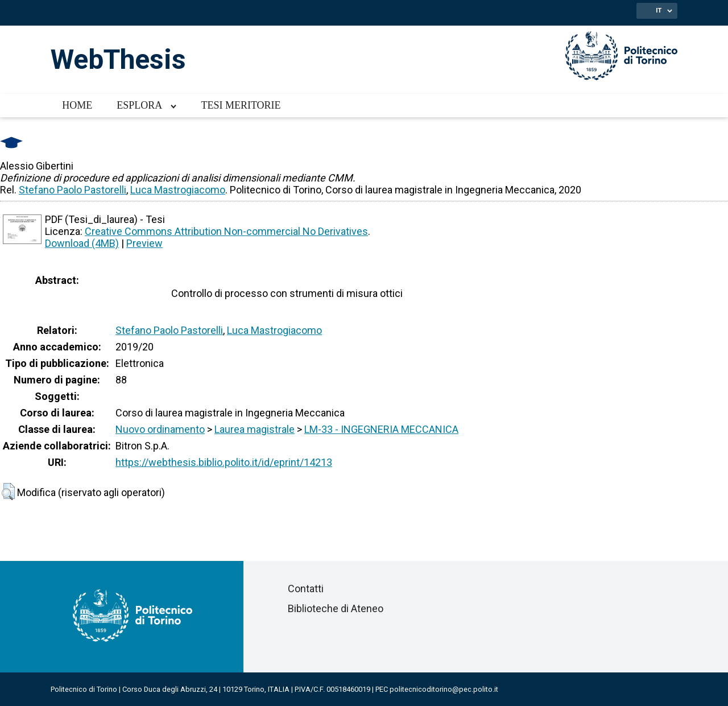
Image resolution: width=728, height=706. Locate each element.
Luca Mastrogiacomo (178, 190)
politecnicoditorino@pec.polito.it (444, 689)
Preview (144, 243)
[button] (8, 492)
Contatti (306, 589)
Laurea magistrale (255, 429)
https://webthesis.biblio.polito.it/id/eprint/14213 (224, 462)
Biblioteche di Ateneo (336, 608)
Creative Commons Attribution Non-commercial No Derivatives (226, 231)
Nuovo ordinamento (160, 429)
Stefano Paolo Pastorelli (73, 190)
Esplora (139, 105)
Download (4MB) (82, 243)
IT (659, 10)
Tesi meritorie (241, 105)
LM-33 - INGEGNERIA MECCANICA (381, 429)
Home (77, 105)
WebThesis (118, 59)
